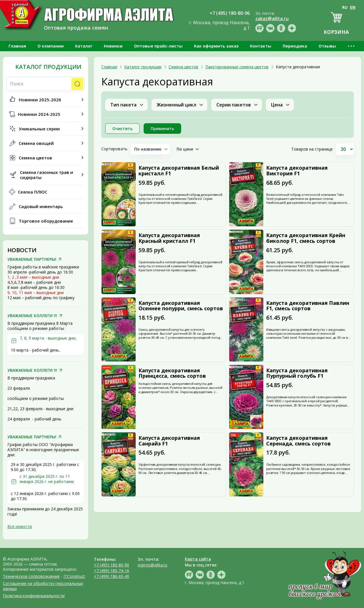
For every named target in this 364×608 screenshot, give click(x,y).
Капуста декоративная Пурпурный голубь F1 (297, 373)
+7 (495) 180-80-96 (111, 565)
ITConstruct (74, 576)
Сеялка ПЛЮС (33, 192)
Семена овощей (36, 143)
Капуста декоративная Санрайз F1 (169, 441)
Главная (17, 46)
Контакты (261, 46)
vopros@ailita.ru (152, 565)
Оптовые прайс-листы (158, 46)
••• (352, 46)
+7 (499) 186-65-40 (111, 576)
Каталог (84, 46)
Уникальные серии (39, 129)
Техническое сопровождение (31, 576)
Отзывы (327, 46)
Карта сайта (198, 559)
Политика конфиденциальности (34, 596)
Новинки (113, 46)
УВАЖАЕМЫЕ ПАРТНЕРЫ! (32, 259)
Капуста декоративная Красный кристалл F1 (169, 238)
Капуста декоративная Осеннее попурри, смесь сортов (181, 306)
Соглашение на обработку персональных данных (43, 586)
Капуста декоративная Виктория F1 (297, 171)
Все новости (20, 526)
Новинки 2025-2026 (40, 100)
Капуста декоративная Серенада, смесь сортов (298, 441)
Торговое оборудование (46, 221)
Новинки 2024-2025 (39, 114)
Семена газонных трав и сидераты (46, 175)
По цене (185, 149)
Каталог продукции (48, 67)
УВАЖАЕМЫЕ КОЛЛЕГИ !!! (32, 316)
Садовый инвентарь (41, 206)
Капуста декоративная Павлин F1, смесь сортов (308, 306)
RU (345, 7)
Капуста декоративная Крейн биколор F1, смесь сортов (306, 238)
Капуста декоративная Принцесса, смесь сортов (172, 373)
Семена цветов (35, 158)
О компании (51, 46)
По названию (148, 149)
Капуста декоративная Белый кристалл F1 (179, 171)
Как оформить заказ (216, 46)
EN (353, 7)
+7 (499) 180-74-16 (111, 571)
